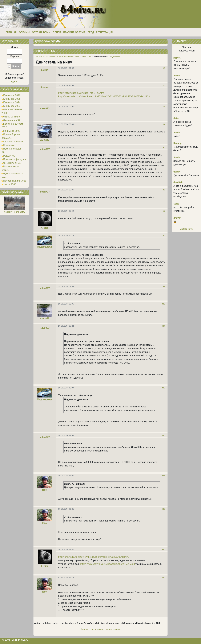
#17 (163, 578)
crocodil (45, 318)
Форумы (24, 32)
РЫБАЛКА (9, 156)
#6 (164, 190)
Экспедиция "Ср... (13, 120)
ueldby (177, 172)
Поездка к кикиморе (15, 181)
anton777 (45, 149)
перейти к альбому (15, 212)
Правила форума (74, 32)
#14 (163, 476)
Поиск (57, 32)
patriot (45, 70)
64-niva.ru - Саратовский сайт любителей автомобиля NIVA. (64, 57)
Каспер (177, 143)
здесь (14, 81)
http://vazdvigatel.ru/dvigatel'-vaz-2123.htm (81, 93)
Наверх (84, 629)
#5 (164, 147)
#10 (163, 304)
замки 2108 (10, 184)
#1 (164, 68)
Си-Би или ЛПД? (12, 163)
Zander (45, 87)
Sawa (176, 204)
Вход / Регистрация (100, 32)
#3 (164, 106)
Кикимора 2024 (12, 102)
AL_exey (45, 140)
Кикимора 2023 (12, 106)
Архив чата (186, 229)
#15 (163, 509)
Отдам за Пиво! (12, 117)
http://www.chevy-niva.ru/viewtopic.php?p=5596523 (107, 564)
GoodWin (178, 182)
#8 (164, 235)
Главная (11, 32)
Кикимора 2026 (12, 95)
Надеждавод (45, 247)
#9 (164, 286)
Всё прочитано (113, 629)
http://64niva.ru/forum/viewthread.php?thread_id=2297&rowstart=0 (94, 557)
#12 (163, 388)
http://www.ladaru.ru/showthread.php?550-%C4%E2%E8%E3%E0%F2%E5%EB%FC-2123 (104, 96)
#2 (164, 85)
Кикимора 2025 (12, 99)
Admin (177, 76)
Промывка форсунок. (15, 159)
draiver (177, 218)
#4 (164, 124)
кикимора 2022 (12, 131)
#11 (163, 326)
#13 (163, 435)
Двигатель (116, 57)
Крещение (9, 145)
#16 (163, 549)
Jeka (176, 118)
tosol (45, 490)
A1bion (45, 228)
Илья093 (45, 108)
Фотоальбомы (41, 32)
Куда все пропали (13, 142)
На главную (96, 629)
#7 (164, 211)
